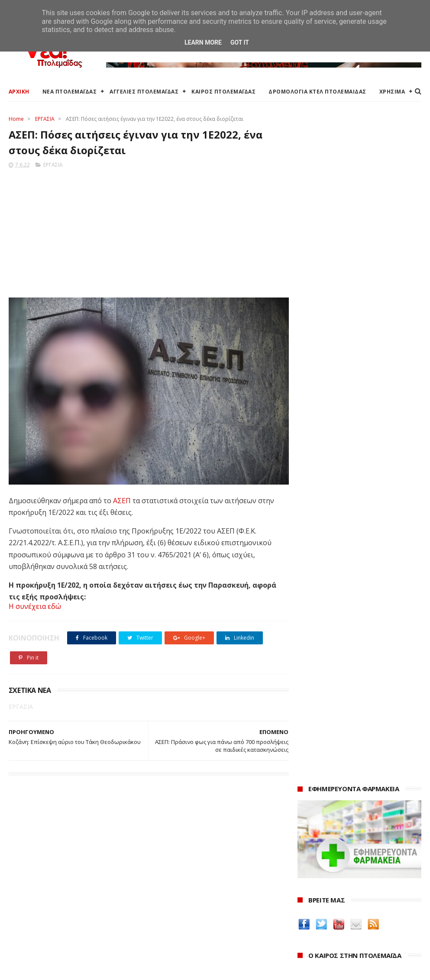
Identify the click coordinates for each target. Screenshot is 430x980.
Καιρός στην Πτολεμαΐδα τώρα (52, 872)
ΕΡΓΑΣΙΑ (45, 119)
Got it (240, 42)
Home (16, 119)
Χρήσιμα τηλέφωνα (36, 944)
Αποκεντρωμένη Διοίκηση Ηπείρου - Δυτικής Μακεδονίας (212, 907)
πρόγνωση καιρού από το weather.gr (363, 383)
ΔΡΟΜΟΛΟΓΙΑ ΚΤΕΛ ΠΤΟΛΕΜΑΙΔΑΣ (317, 92)
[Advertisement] (146, 231)
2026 (307, 862)
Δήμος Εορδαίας (172, 862)
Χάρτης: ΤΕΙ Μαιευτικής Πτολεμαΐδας (60, 934)
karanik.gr (314, 734)
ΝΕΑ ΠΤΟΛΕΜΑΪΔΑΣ (70, 92)
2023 (307, 897)
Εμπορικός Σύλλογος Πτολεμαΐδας (198, 931)
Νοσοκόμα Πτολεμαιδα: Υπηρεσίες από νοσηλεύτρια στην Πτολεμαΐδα (355, 786)
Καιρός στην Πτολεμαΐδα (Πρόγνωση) (62, 862)
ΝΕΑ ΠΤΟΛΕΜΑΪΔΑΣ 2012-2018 (50, 969)
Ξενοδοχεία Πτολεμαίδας (44, 913)
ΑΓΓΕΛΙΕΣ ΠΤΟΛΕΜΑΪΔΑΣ (144, 92)
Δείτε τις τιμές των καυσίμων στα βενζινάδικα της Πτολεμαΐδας (353, 668)
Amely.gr (312, 713)
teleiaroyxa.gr (320, 723)
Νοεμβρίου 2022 (330, 931)
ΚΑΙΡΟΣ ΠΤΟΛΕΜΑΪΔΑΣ (223, 92)
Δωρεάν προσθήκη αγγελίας (48, 893)
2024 (307, 885)
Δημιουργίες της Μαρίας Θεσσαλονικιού (337, 758)
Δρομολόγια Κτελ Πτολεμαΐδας (53, 903)
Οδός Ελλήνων (320, 744)
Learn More (203, 42)
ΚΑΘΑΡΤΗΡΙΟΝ (320, 772)
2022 (307, 909)
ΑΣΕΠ (122, 498)
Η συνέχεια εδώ (35, 607)
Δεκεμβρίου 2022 (331, 919)
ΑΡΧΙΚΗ (19, 92)
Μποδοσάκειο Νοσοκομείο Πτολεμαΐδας (207, 920)
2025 (307, 874)
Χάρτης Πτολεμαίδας (37, 923)
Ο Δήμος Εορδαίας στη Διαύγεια (194, 872)
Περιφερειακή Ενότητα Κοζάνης (193, 882)
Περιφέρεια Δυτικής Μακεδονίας (195, 893)
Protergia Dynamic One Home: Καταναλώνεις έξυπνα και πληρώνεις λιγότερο (349, 431)
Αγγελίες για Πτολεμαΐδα (44, 882)
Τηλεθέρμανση (170, 941)
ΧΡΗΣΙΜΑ (392, 92)
